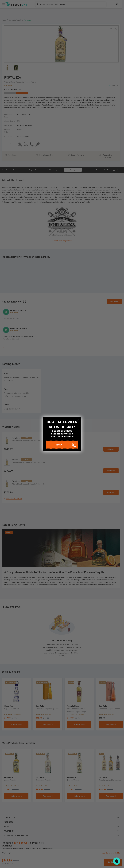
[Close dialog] (78, 420)
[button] (62, 445)
